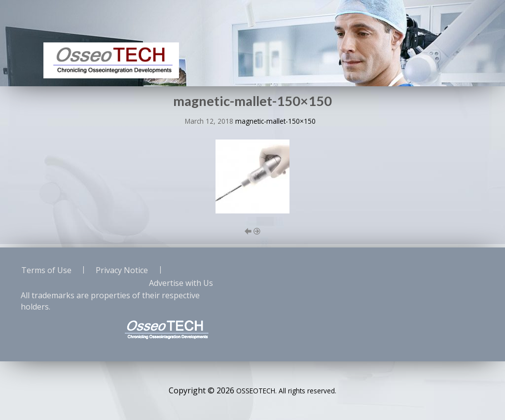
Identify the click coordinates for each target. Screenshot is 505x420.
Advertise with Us (181, 283)
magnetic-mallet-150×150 (275, 121)
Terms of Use (46, 270)
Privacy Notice (122, 270)
